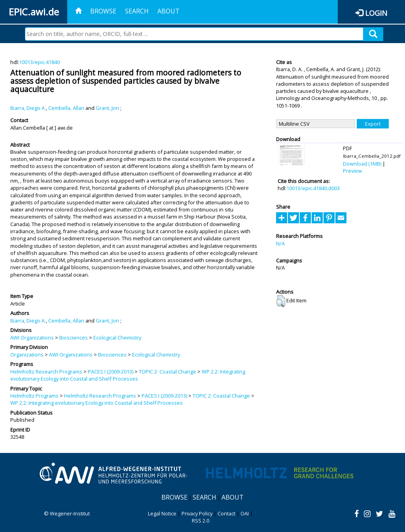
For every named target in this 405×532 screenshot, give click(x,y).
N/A (280, 243)
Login (376, 13)
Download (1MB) (362, 164)
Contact (226, 513)
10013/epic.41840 (39, 62)
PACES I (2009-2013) (111, 372)
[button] (281, 301)
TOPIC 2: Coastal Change (167, 372)
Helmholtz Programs (34, 396)
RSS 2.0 (201, 521)
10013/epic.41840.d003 (313, 188)
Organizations (27, 355)
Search (137, 11)
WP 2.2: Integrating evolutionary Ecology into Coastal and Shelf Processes (128, 375)
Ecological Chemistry (117, 338)
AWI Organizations (32, 338)
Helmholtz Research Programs (46, 372)
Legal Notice (162, 513)
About (168, 11)
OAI (245, 513)
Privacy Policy (197, 513)
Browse (103, 11)
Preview (352, 171)
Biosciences (74, 338)
